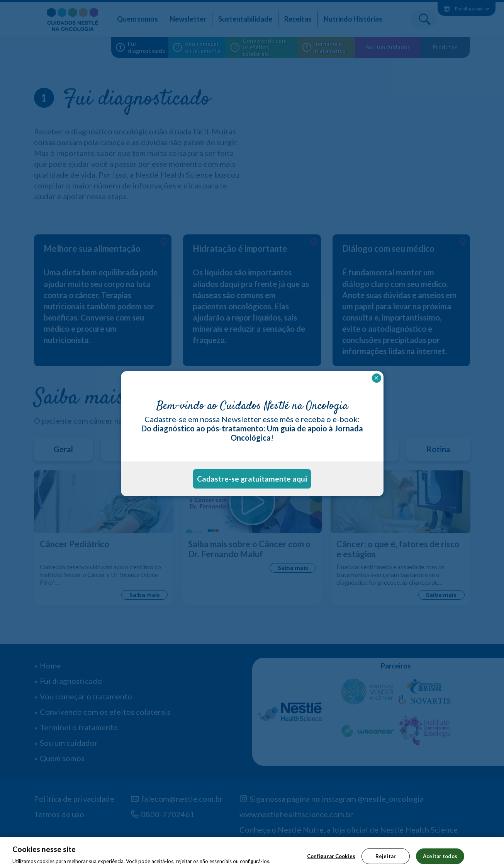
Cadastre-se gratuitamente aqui (252, 479)
